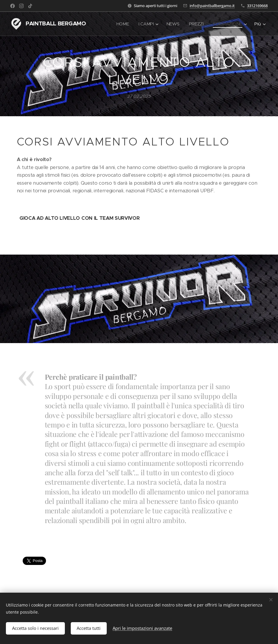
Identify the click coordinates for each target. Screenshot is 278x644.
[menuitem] (122, 24)
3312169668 (257, 6)
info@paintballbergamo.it (212, 6)
